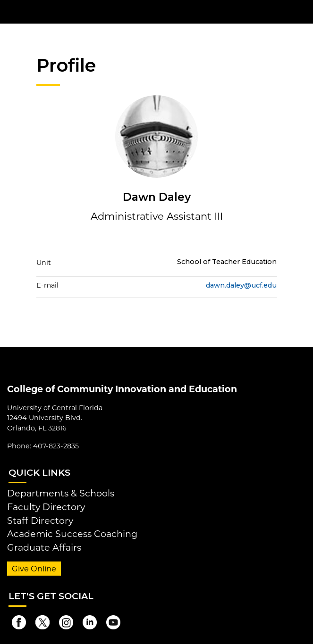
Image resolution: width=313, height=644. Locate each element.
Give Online (34, 569)
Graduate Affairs (44, 547)
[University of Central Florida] (72, 12)
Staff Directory (40, 520)
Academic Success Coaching (72, 534)
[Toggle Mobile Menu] (304, 11)
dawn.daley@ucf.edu (241, 285)
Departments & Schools (61, 493)
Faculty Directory (46, 507)
